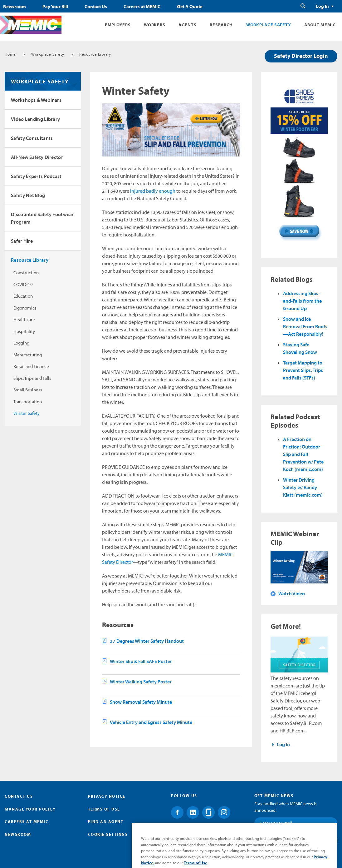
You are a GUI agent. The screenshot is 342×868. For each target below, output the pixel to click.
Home (10, 54)
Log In (322, 6)
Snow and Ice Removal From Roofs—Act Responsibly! (305, 326)
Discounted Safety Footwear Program (42, 218)
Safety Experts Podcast (36, 176)
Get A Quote (190, 7)
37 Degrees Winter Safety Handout (147, 641)
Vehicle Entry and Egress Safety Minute (151, 722)
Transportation (28, 402)
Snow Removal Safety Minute (141, 702)
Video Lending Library (35, 119)
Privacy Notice (107, 796)
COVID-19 (23, 284)
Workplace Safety (269, 25)
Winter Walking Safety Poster (141, 682)
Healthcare (24, 319)
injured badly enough (153, 191)
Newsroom (15, 7)
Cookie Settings (108, 834)
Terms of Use (104, 809)
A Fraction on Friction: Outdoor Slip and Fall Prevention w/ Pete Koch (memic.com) (303, 454)
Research (221, 25)
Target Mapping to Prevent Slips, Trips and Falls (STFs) (303, 370)
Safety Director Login (301, 56)
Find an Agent (106, 821)
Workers (154, 25)
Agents (187, 25)
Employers (118, 25)
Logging (21, 343)
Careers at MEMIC (142, 7)
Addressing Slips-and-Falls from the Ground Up (302, 301)
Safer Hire (22, 241)
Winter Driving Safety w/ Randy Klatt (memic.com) (303, 487)
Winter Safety (27, 413)
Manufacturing (28, 355)
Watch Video (292, 593)
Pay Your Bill (55, 7)
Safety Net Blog (28, 195)
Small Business (28, 390)
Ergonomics (25, 308)
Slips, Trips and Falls (32, 378)
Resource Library (95, 54)
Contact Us (96, 7)
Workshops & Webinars (36, 100)
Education (23, 296)
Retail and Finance (31, 366)
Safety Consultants (32, 138)
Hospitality (24, 331)
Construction (26, 273)
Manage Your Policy (30, 809)
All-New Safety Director (37, 157)
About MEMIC (320, 25)
